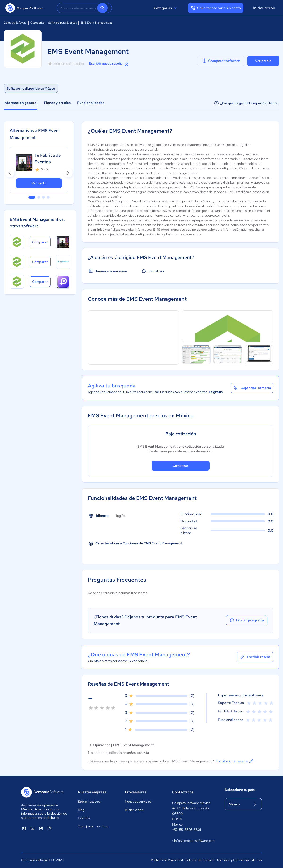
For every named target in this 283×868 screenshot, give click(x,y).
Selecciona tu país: (240, 790)
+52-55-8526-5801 (186, 830)
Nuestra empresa (92, 792)
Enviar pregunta (247, 620)
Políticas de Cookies (200, 860)
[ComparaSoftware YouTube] (33, 828)
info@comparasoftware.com (194, 841)
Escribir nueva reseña (109, 64)
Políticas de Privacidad (167, 860)
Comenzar (180, 466)
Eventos (84, 818)
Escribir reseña (255, 657)
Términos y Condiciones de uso (239, 860)
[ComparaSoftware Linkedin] (24, 828)
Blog (81, 810)
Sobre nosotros (89, 802)
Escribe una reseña (235, 761)
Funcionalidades (91, 103)
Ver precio (263, 61)
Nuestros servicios (138, 802)
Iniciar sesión (264, 8)
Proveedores (136, 792)
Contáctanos (183, 792)
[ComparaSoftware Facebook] (41, 828)
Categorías (166, 8)
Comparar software (221, 61)
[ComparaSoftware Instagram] (50, 828)
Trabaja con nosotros (93, 826)
